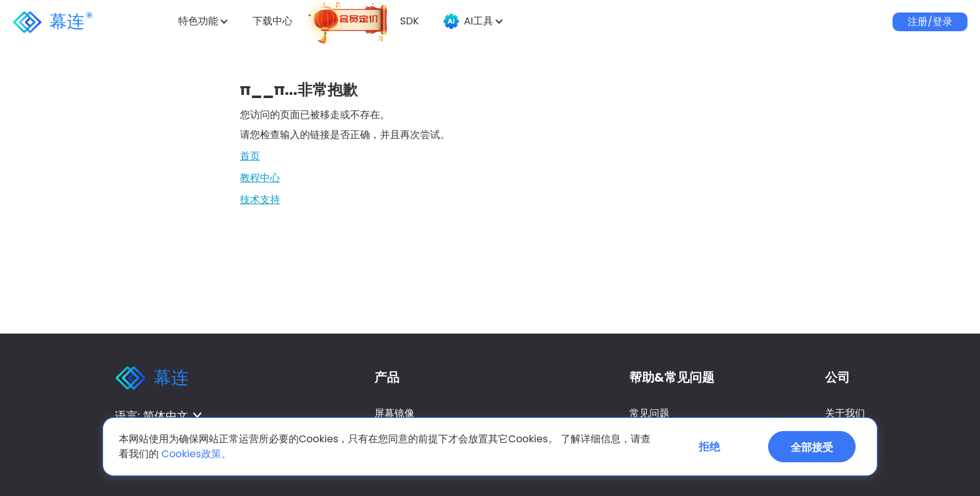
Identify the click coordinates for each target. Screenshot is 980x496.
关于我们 (845, 413)
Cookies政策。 (196, 454)
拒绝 (709, 447)
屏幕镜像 (394, 413)
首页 (250, 156)
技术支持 (260, 200)
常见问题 (649, 413)
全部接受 (812, 447)
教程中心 (260, 178)
